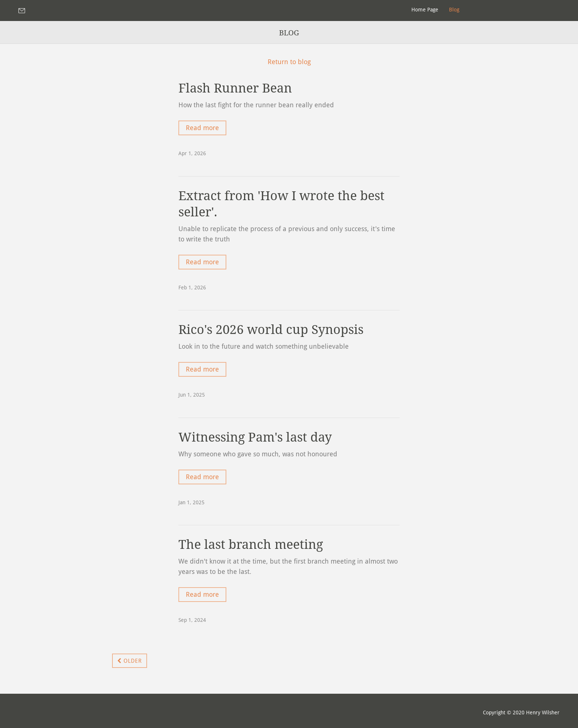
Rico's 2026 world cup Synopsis (271, 330)
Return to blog (289, 62)
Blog (454, 10)
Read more (202, 128)
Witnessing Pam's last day (255, 437)
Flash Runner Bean (235, 88)
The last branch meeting (251, 544)
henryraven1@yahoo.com (24, 11)
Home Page (425, 10)
